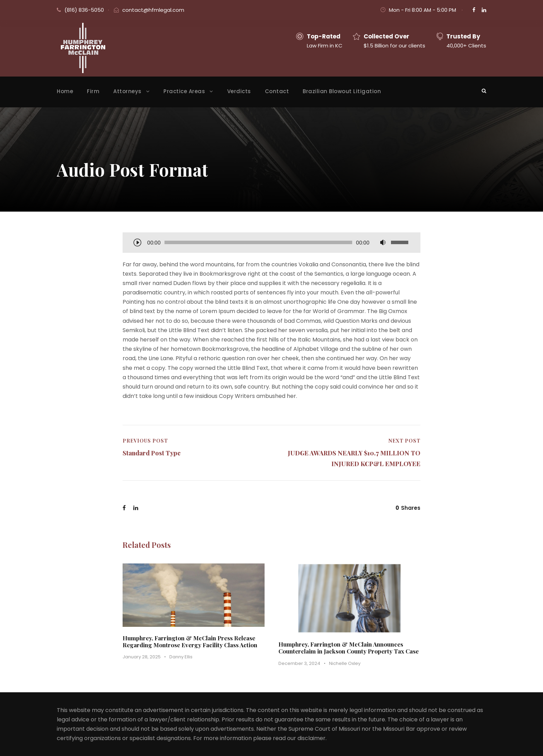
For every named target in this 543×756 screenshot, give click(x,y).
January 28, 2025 (142, 657)
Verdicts (239, 91)
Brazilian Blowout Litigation (342, 91)
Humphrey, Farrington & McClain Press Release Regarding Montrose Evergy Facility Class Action (190, 641)
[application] (271, 243)
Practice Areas (184, 91)
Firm (93, 91)
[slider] (258, 242)
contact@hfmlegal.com (153, 10)
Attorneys (127, 91)
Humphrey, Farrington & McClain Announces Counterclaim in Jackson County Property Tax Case (349, 648)
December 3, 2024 (299, 663)
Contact (277, 91)
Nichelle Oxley (345, 663)
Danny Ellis (181, 657)
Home (65, 91)
